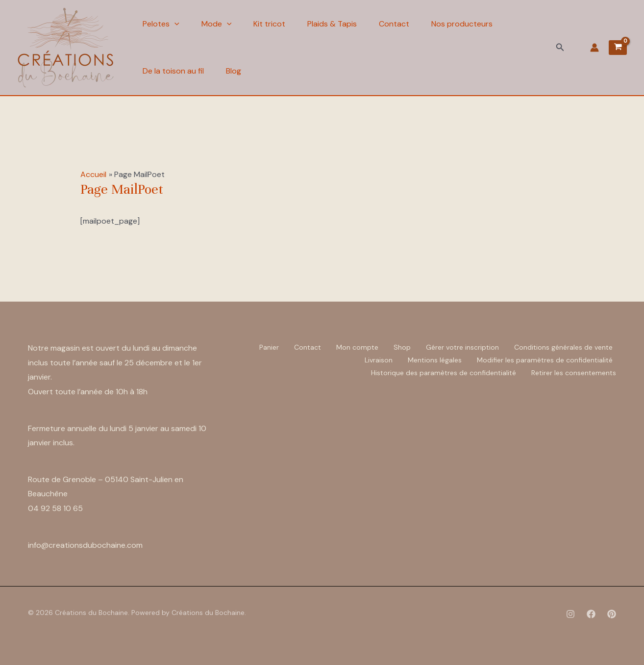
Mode (217, 24)
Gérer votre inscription (462, 347)
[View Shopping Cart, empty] (618, 48)
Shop (402, 347)
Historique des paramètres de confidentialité (444, 373)
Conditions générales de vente (563, 347)
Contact (394, 24)
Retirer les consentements (574, 373)
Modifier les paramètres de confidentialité (545, 360)
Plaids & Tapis (332, 24)
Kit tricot (269, 24)
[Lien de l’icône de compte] (594, 48)
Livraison (379, 360)
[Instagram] (570, 614)
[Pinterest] (612, 614)
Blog (234, 71)
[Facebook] (591, 614)
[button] (560, 48)
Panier (269, 347)
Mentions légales (435, 360)
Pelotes (161, 24)
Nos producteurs (462, 24)
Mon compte (357, 347)
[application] (174, 24)
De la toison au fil (173, 71)
